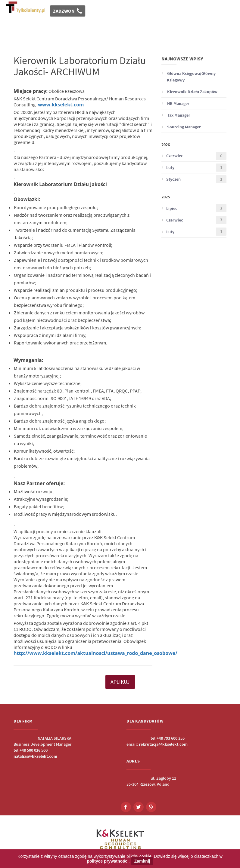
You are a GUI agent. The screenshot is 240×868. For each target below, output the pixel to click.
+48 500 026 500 (34, 750)
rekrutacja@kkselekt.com (163, 744)
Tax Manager (176, 115)
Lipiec (194, 208)
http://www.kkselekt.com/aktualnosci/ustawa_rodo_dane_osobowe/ (95, 653)
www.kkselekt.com (61, 105)
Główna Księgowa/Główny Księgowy (189, 77)
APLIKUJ (120, 682)
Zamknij (142, 861)
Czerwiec (194, 156)
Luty (194, 168)
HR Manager (175, 103)
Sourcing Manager (181, 127)
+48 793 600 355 (171, 738)
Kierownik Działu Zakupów (189, 92)
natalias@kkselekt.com (35, 756)
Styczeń (194, 179)
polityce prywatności (108, 861)
